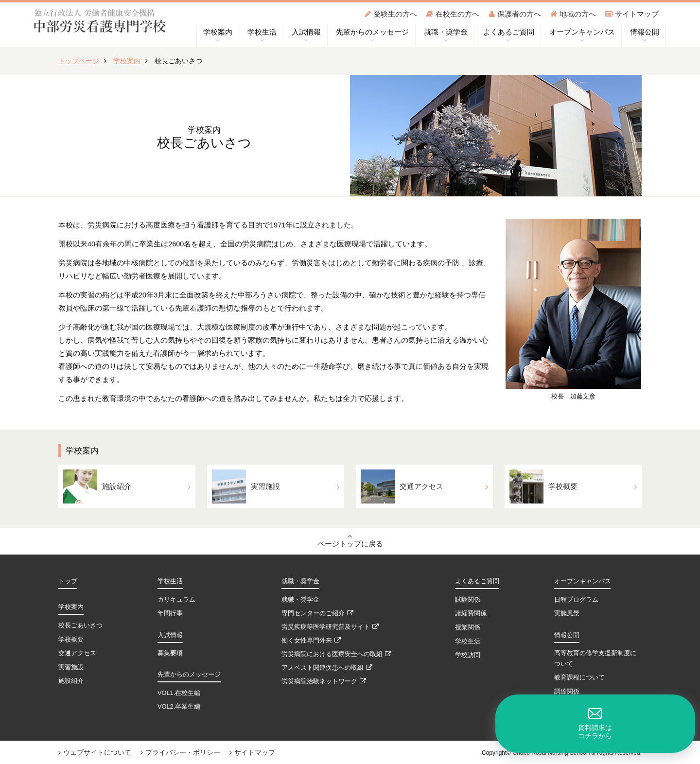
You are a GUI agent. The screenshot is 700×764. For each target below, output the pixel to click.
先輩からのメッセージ (189, 675)
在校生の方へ (453, 14)
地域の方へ (573, 14)
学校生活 (170, 582)
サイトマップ (632, 14)
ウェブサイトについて (95, 752)
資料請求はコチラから (666, 721)
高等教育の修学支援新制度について (595, 659)
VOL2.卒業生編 (179, 707)
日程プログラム (576, 600)
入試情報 (170, 635)
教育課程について (579, 678)
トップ (68, 582)
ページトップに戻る (350, 541)
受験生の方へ (391, 14)
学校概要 (71, 640)
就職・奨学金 (300, 582)
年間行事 (170, 614)
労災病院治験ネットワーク (324, 683)
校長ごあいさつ (80, 626)
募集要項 (170, 653)
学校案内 (127, 61)
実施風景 (567, 614)
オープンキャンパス (583, 582)
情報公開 (567, 635)
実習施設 (71, 667)
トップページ (79, 61)
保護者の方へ (515, 14)
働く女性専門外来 (311, 641)
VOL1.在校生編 (179, 693)
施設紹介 (71, 681)
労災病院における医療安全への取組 (336, 655)
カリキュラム (176, 600)
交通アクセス (77, 653)
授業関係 (468, 628)
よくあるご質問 (477, 582)
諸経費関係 (471, 614)
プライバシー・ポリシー (180, 752)
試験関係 (468, 600)
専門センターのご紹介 (317, 614)
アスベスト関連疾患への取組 (327, 669)
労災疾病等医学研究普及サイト (330, 628)
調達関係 (567, 692)
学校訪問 (468, 655)
